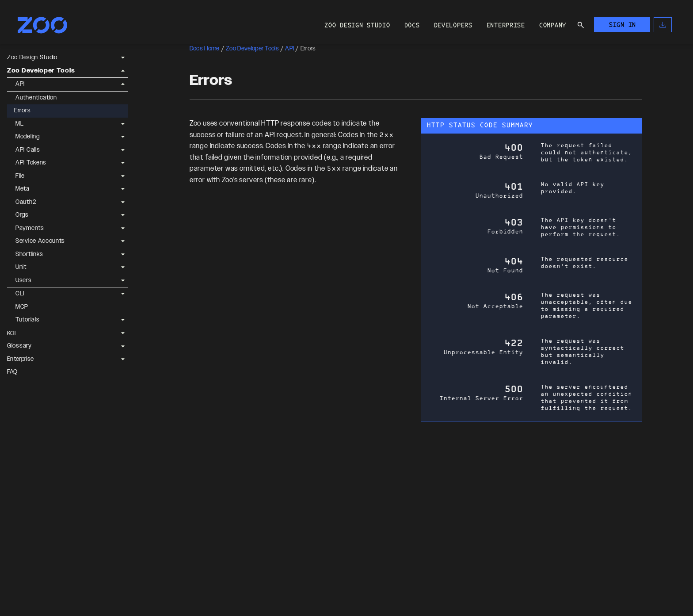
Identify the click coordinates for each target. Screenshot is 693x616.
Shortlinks (29, 254)
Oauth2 (26, 202)
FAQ (12, 372)
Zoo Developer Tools (41, 71)
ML (19, 124)
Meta (23, 189)
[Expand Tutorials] (123, 320)
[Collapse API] (123, 84)
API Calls (28, 150)
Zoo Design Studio (32, 57)
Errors (22, 111)
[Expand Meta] (123, 189)
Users (24, 280)
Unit (21, 267)
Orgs (22, 215)
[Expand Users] (123, 280)
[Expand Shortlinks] (123, 254)
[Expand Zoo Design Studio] (123, 58)
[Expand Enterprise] (123, 359)
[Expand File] (123, 176)
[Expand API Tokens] (123, 163)
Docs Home (205, 49)
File (20, 176)
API (20, 84)
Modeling (28, 137)
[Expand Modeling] (123, 137)
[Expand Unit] (123, 268)
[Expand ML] (123, 124)
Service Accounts (40, 241)
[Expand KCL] (123, 333)
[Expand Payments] (123, 228)
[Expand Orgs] (123, 215)
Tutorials (27, 320)
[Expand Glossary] (123, 346)
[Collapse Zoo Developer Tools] (123, 71)
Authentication (36, 98)
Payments (30, 228)
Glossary (19, 346)
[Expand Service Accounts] (123, 241)
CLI (20, 294)
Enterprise (20, 359)
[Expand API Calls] (123, 150)
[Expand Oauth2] (123, 202)
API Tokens (31, 163)
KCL (12, 333)
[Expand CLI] (123, 294)
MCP (22, 307)
